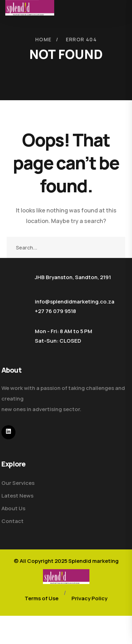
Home (43, 39)
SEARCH (115, 247)
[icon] (8, 432)
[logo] (66, 576)
